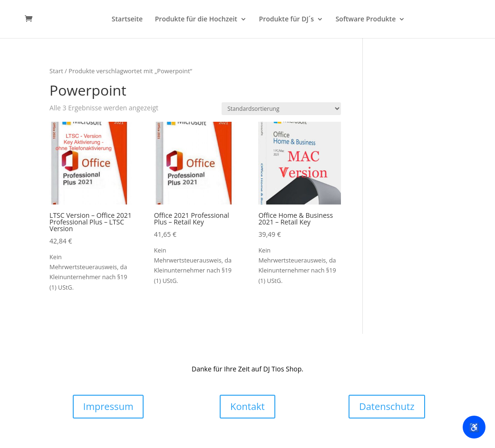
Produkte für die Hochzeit (196, 19)
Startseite (127, 19)
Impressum (108, 406)
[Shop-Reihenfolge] (281, 109)
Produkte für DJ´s (286, 19)
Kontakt (247, 406)
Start (56, 71)
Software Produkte (366, 19)
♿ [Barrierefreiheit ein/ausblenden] (474, 427)
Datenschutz (387, 406)
